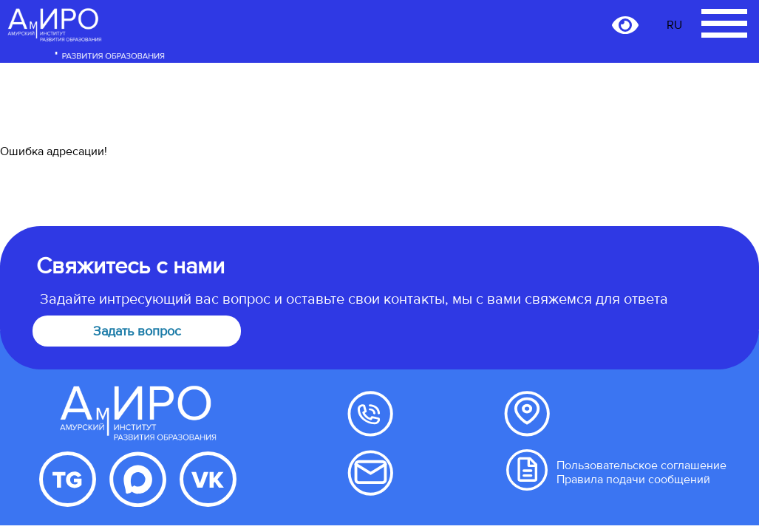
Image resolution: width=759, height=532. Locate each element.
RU (674, 25)
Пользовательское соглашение (641, 465)
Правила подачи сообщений (633, 480)
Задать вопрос (137, 331)
